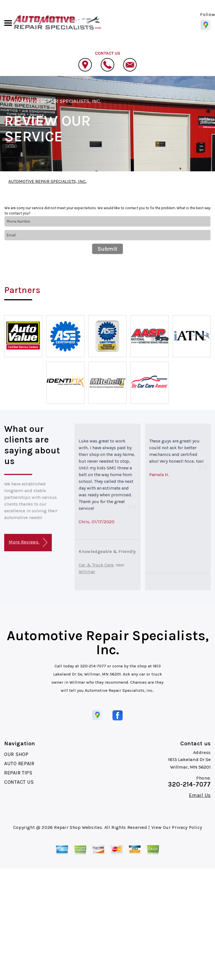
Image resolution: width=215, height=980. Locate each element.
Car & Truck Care (96, 565)
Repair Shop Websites (78, 827)
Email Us (200, 795)
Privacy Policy (187, 827)
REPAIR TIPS (18, 773)
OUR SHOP (16, 754)
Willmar (87, 572)
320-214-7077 (93, 666)
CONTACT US (19, 782)
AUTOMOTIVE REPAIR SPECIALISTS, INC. (55, 101)
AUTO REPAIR (19, 764)
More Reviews (28, 542)
